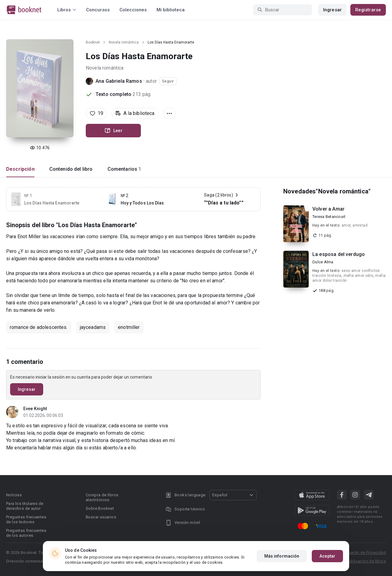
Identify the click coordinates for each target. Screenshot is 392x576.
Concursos (98, 10)
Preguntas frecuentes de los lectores (26, 519)
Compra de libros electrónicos (102, 497)
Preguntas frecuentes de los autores (26, 533)
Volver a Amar (328, 209)
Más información (282, 556)
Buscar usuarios (101, 517)
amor (346, 225)
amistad (360, 225)
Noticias (14, 495)
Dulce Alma (323, 262)
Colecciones (133, 10)
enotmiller (129, 327)
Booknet (93, 42)
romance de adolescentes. (39, 327)
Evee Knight (35, 409)
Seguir (168, 81)
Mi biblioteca (171, 10)
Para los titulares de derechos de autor (25, 506)
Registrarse (368, 10)
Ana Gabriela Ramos (119, 81)
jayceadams (93, 327)
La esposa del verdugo (339, 254)
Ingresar (332, 10)
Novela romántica (124, 42)
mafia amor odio (358, 276)
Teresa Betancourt (329, 217)
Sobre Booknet (100, 508)
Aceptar (327, 556)
